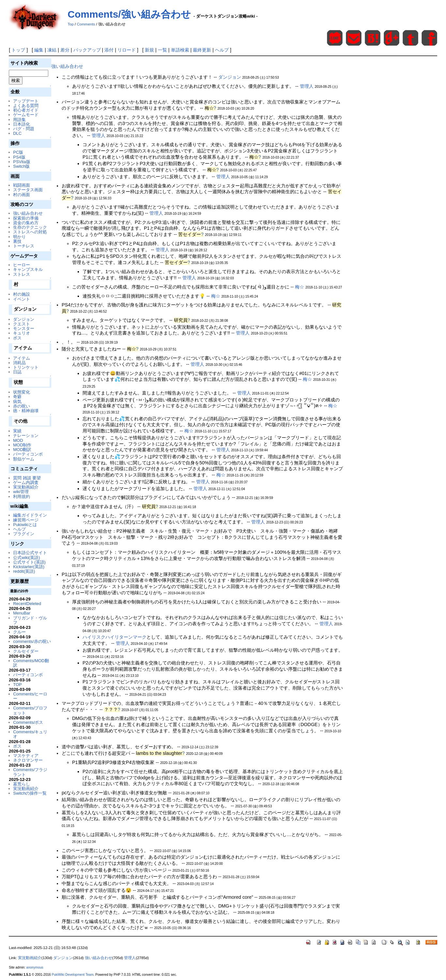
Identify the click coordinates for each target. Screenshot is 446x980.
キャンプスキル (28, 269)
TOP (17, 684)
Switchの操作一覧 (30, 793)
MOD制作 (22, 445)
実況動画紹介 (26, 487)
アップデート (26, 101)
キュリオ (22, 333)
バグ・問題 (24, 129)
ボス (17, 338)
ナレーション (26, 436)
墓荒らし (22, 784)
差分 (65, 50)
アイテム (22, 358)
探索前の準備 (26, 218)
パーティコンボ (28, 454)
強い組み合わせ (28, 213)
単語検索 (180, 50)
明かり (19, 237)
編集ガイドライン (30, 515)
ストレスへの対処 (30, 232)
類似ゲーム (24, 459)
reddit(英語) (24, 571)
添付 (109, 50)
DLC (17, 133)
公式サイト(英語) (29, 562)
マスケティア (26, 756)
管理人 (307, 86)
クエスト (22, 324)
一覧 (162, 50)
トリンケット (26, 367)
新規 (149, 50)
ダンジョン (24, 319)
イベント (22, 299)
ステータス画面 (28, 190)
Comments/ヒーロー (30, 696)
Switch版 (21, 166)
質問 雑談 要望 (27, 478)
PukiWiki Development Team (73, 975)
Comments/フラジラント (30, 772)
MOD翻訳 (22, 450)
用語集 (19, 120)
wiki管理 (21, 492)
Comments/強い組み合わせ (129, 14)
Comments (86, 24)
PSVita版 (22, 162)
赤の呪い (22, 406)
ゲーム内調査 (26, 482)
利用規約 (22, 497)
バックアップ (87, 50)
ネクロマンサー (28, 760)
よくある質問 (26, 106)
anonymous (35, 967)
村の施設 (22, 294)
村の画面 (22, 195)
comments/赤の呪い (32, 641)
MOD (18, 440)
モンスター (24, 328)
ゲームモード (26, 115)
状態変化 (22, 392)
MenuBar (22, 613)
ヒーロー (22, 265)
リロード (127, 50)
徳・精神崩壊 (26, 411)
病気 (17, 402)
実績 (17, 431)
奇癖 (17, 397)
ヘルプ (222, 50)
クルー (19, 632)
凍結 (52, 50)
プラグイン (24, 534)
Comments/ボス (28, 722)
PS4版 (19, 157)
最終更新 (202, 50)
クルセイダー (26, 651)
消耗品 (19, 363)
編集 (39, 50)
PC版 (18, 152)
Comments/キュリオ (30, 734)
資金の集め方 (26, 223)
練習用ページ (26, 520)
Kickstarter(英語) (29, 567)
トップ (18, 50)
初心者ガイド (26, 110)
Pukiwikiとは (25, 525)
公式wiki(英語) (26, 558)
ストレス (22, 274)
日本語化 (22, 124)
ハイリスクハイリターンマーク (115, 637)
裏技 (17, 241)
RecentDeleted (27, 604)
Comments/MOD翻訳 (31, 663)
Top (71, 24)
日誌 (17, 372)
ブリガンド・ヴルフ (30, 620)
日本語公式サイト (30, 553)
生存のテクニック (30, 227)
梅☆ (300, 287)
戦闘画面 (22, 185)
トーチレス (24, 246)
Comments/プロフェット (30, 710)
